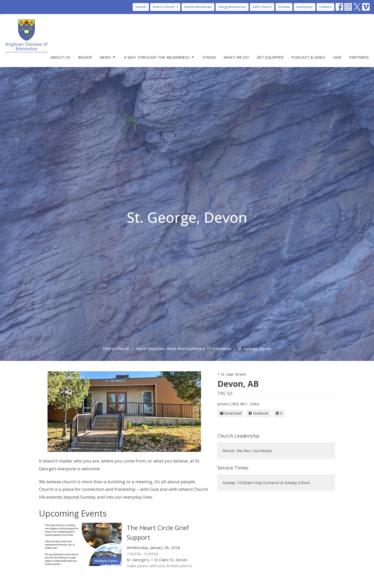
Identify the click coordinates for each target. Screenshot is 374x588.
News (108, 57)
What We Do (236, 57)
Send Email (231, 413)
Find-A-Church (116, 348)
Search (141, 7)
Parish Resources (198, 7)
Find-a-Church (166, 7)
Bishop (85, 57)
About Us (61, 57)
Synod (209, 57)
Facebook (259, 413)
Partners (359, 57)
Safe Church (262, 7)
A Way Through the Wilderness (159, 57)
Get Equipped (270, 57)
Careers (325, 7)
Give (337, 57)
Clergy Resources (232, 7)
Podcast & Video (308, 57)
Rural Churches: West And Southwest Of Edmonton (184, 348)
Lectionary (305, 7)
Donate (284, 7)
